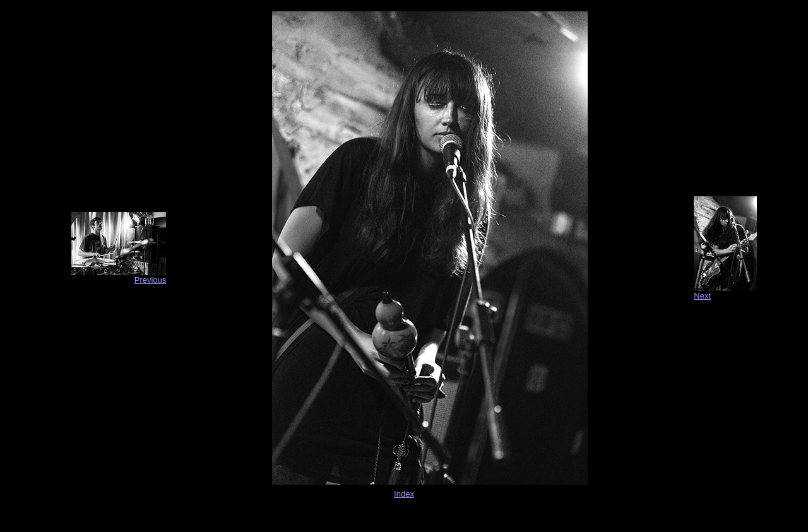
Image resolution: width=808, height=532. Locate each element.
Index (404, 494)
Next (702, 296)
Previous (151, 280)
